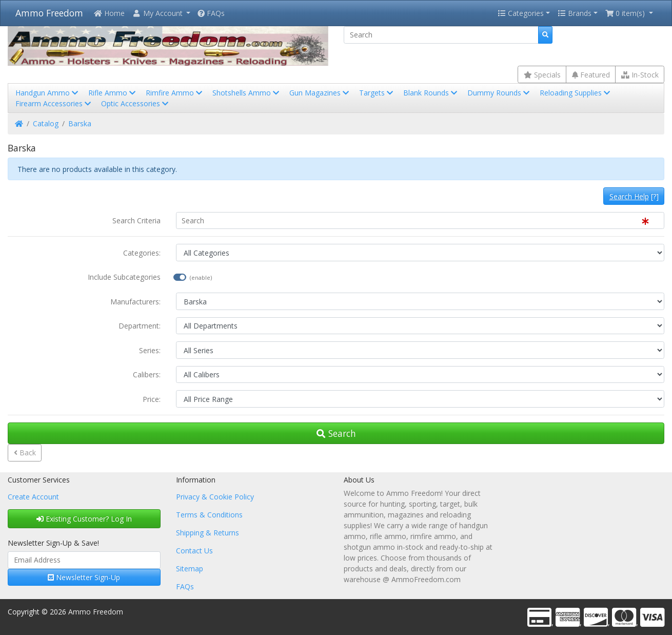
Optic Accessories (136, 103)
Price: (152, 399)
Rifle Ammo (113, 93)
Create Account (33, 497)
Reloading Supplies (576, 93)
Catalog (46, 123)
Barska (80, 123)
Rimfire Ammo (175, 93)
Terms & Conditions (209, 515)
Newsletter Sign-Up (84, 577)
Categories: (142, 253)
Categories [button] (521, 13)
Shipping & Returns (207, 533)
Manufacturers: (135, 302)
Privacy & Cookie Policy (215, 497)
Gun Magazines (320, 93)
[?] (634, 196)
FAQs (211, 13)
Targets (377, 93)
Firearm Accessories (54, 103)
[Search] (441, 35)
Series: (150, 350)
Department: (140, 326)
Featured (591, 75)
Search (336, 433)
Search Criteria (136, 220)
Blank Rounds (431, 93)
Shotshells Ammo (247, 93)
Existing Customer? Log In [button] (84, 519)
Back (25, 453)
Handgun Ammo (48, 93)
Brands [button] (575, 13)
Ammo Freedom (49, 13)
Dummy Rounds (499, 93)
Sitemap (190, 569)
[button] (161, 13)
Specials (542, 75)
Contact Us (194, 551)
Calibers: (147, 374)
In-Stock (640, 75)
